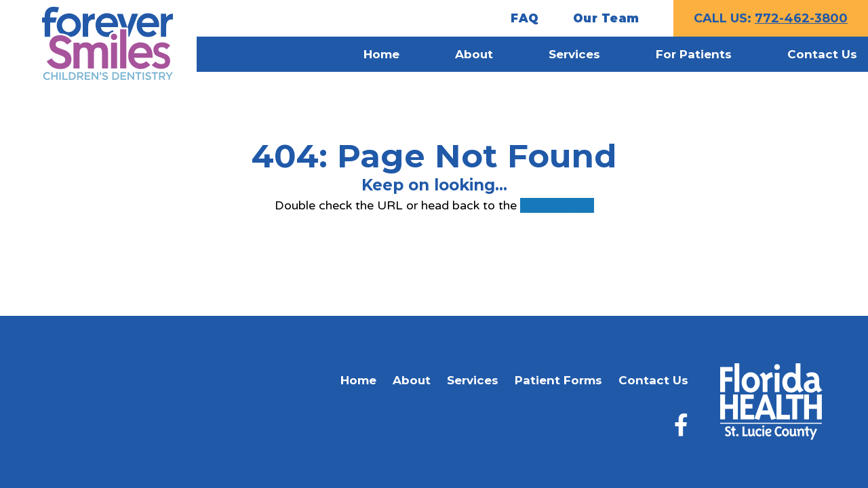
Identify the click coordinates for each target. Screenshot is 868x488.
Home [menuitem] (381, 54)
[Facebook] (681, 425)
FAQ (525, 18)
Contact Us (653, 380)
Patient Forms (558, 380)
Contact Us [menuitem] (822, 54)
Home (358, 380)
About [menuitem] (474, 54)
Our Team (606, 18)
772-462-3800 (801, 18)
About (412, 380)
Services (473, 380)
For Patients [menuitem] (694, 54)
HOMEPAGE (557, 205)
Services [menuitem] (574, 54)
